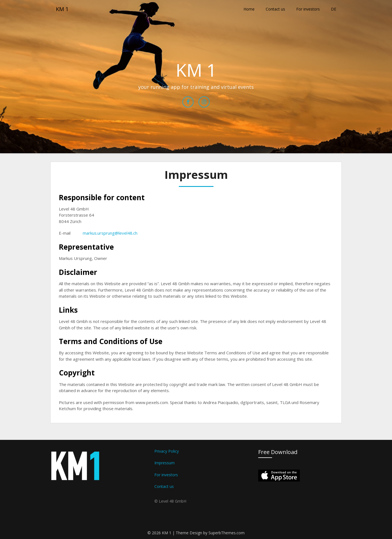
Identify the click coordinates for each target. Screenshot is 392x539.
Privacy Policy (167, 451)
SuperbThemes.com (227, 533)
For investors (308, 9)
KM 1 (62, 9)
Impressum (164, 463)
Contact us (275, 9)
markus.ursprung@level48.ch (110, 233)
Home (249, 9)
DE (334, 9)
